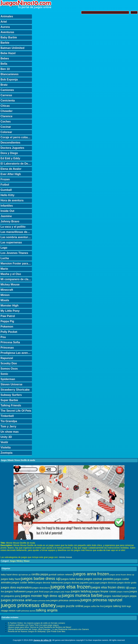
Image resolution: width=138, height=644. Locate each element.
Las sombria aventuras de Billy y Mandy (16, 237)
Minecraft (7, 290)
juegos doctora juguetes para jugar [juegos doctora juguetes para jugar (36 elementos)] (82, 583)
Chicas (5, 106)
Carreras (6, 95)
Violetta (6, 447)
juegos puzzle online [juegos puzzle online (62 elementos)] (70, 606)
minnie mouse (65, 557)
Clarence (6, 116)
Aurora (5, 27)
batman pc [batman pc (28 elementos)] (26, 575)
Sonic (4, 374)
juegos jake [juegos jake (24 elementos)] (49, 592)
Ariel (4, 22)
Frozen (5, 179)
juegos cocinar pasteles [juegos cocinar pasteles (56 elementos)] (99, 579)
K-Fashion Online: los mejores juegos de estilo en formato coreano (36, 623)
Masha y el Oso (11, 274)
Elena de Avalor (11, 169)
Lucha (5, 258)
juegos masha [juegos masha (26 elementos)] (123, 592)
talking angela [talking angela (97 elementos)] (47, 610)
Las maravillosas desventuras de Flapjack (16, 232)
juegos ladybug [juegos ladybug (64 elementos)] (81, 591)
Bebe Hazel (8, 53)
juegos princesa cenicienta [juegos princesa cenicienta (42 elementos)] (65, 600)
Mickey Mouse (10, 284)
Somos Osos (9, 369)
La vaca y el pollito (13, 227)
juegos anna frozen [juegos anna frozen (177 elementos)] (91, 574)
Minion (5, 295)
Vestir (4, 442)
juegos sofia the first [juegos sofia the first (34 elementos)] (94, 606)
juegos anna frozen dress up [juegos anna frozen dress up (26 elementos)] (122, 575)
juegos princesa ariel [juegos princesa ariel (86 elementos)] (16, 600)
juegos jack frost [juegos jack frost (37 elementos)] (35, 592)
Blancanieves (9, 74)
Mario (4, 269)
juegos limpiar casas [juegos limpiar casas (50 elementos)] (104, 591)
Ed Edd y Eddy (10, 158)
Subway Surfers (11, 395)
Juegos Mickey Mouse (20, 561)
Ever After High (11, 174)
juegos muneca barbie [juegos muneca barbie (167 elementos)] (82, 595)
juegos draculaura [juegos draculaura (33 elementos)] (41, 588)
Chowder (6, 111)
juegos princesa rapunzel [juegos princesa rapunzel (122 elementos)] (101, 600)
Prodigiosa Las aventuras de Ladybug (16, 353)
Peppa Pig (7, 321)
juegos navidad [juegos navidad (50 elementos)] (112, 596)
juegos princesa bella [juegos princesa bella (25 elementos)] (41, 601)
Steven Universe (11, 384)
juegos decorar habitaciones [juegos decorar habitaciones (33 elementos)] (50, 583)
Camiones (7, 90)
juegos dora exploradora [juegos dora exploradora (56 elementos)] (16, 587)
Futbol (5, 185)
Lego (4, 248)
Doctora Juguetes (12, 148)
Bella (4, 64)
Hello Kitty (7, 195)
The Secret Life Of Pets (16, 411)
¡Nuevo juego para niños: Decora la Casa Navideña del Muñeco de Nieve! (40, 627)
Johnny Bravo (10, 221)
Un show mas (10, 432)
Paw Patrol (8, 316)
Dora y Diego (9, 153)
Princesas (7, 348)
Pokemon (7, 327)
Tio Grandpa (9, 421)
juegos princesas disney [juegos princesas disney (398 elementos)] (28, 605)
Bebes (5, 58)
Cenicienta (8, 100)
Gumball (6, 190)
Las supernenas (11, 242)
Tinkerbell (7, 416)
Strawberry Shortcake (15, 390)
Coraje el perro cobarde (16, 137)
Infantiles (7, 206)
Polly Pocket (9, 332)
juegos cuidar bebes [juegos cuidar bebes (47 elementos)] (23, 582)
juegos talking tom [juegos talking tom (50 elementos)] (115, 606)
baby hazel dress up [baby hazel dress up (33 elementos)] (11, 575)
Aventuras (7, 32)
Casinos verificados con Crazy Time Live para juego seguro (33, 625)
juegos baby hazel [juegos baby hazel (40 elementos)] (11, 579)
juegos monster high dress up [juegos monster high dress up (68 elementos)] (41, 596)
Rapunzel (7, 358)
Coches (6, 122)
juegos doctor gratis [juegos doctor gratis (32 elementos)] (127, 583)
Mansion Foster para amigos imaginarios (16, 263)
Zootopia (6, 453)
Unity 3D (6, 437)
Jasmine (6, 216)
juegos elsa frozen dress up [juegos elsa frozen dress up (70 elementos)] (110, 587)
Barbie (5, 43)
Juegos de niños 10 (42, 640)
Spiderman (8, 379)
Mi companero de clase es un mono (16, 279)
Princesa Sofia (10, 342)
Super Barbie (9, 400)
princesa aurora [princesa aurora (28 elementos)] (28, 611)
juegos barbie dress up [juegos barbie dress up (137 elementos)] (41, 579)
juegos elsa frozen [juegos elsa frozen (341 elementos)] (70, 587)
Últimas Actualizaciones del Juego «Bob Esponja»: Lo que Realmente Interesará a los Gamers (48, 629)
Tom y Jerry (8, 426)
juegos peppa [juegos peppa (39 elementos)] (129, 596)
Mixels (5, 300)
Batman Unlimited (12, 48)
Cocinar (6, 127)
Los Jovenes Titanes (14, 253)
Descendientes (10, 143)
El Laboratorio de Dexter (16, 164)
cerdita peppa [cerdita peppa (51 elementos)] (40, 574)
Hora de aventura (12, 200)
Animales (7, 16)
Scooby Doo (9, 363)
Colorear (6, 132)
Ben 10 (5, 69)
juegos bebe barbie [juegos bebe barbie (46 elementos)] (72, 579)
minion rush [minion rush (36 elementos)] (15, 611)
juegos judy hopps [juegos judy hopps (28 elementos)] (62, 592)
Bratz (4, 85)
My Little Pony (10, 311)
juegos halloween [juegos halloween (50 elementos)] (15, 591)
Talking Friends (11, 405)
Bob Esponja (9, 79)
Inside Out (7, 211)
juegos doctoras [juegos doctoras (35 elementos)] (109, 583)
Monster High (9, 306)
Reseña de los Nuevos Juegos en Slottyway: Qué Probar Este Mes (37, 631)
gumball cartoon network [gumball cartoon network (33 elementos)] (61, 575)
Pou (3, 337)
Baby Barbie (9, 37)
